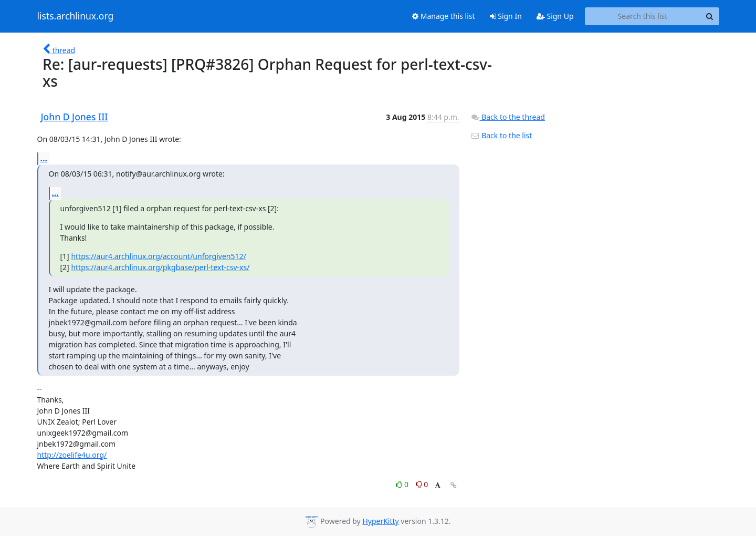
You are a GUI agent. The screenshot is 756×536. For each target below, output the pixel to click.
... (44, 158)
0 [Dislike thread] (422, 484)
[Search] (710, 16)
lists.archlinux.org (76, 16)
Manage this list (444, 16)
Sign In (506, 16)
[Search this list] (643, 16)
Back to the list (501, 135)
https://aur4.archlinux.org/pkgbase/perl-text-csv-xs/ (160, 267)
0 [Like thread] (403, 484)
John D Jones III (75, 117)
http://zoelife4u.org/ (72, 455)
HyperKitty (380, 521)
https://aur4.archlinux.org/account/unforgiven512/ (158, 256)
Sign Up (555, 16)
